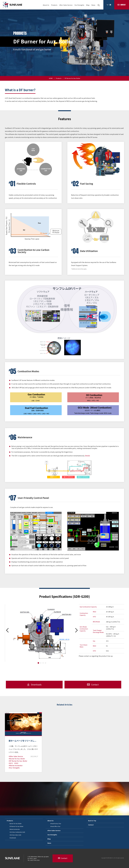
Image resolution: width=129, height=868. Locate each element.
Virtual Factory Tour (56, 824)
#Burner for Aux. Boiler (17, 759)
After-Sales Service (66, 5)
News (93, 5)
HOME (51, 78)
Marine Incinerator (15, 829)
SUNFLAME (13, 5)
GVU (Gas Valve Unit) (15, 835)
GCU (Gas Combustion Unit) (17, 832)
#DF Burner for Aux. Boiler (18, 761)
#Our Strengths (14, 768)
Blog (88, 5)
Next (77, 630)
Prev (7, 630)
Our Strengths (79, 5)
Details (87, 456)
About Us (46, 5)
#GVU (16, 763)
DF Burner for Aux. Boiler (17, 826)
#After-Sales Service (16, 756)
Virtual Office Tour (55, 826)
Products (54, 5)
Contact (91, 825)
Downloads (13, 838)
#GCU (11, 763)
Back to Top (92, 821)
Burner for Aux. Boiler (16, 824)
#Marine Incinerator (16, 765)
